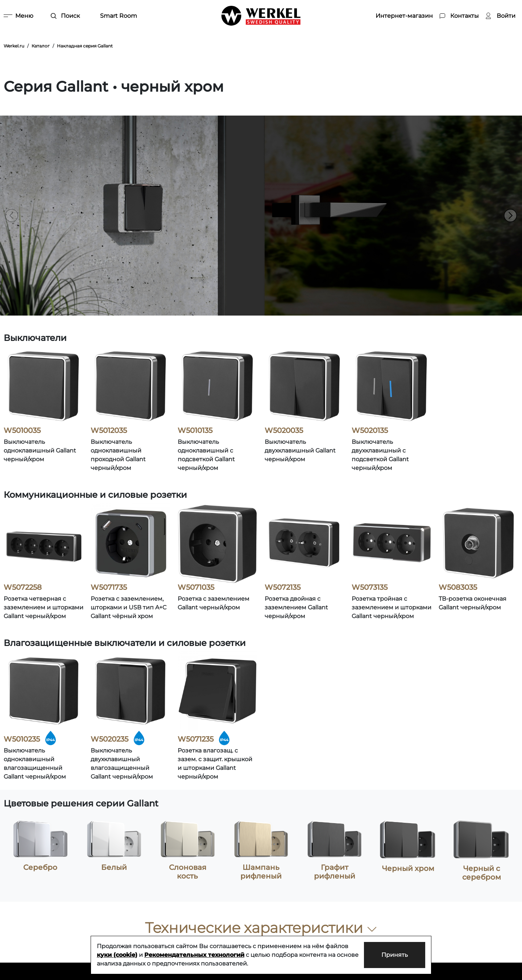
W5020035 (284, 430)
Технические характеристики (261, 928)
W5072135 (283, 587)
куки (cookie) (117, 955)
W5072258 (23, 587)
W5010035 (22, 430)
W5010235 (22, 739)
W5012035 (109, 430)
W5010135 (195, 430)
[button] (510, 216)
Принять (395, 955)
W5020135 (370, 430)
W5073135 (370, 587)
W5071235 (196, 739)
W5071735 (109, 587)
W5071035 (196, 587)
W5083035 (458, 587)
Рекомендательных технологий (194, 955)
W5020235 (109, 739)
